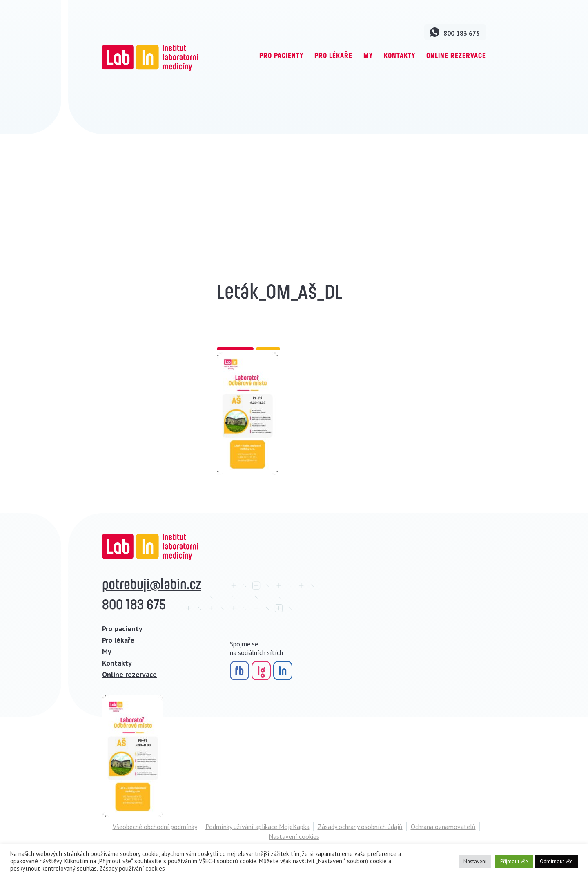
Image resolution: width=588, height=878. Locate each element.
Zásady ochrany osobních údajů (360, 827)
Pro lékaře (333, 55)
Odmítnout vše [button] (556, 861)
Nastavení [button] (475, 861)
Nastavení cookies (294, 836)
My (368, 55)
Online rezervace (456, 55)
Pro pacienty (281, 55)
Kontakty (400, 55)
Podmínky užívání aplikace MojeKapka (257, 827)
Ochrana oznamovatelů (443, 827)
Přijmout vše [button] (514, 861)
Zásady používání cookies (132, 868)
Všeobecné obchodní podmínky (155, 827)
